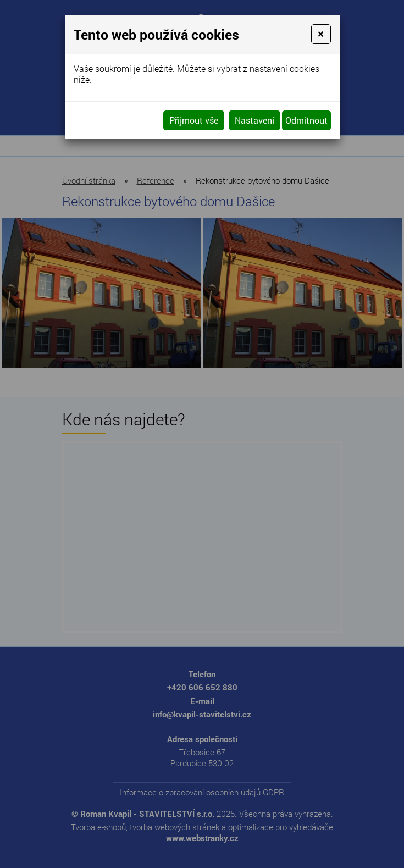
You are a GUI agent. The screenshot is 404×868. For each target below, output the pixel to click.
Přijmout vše (194, 120)
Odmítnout (306, 120)
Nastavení (254, 120)
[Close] (321, 34)
